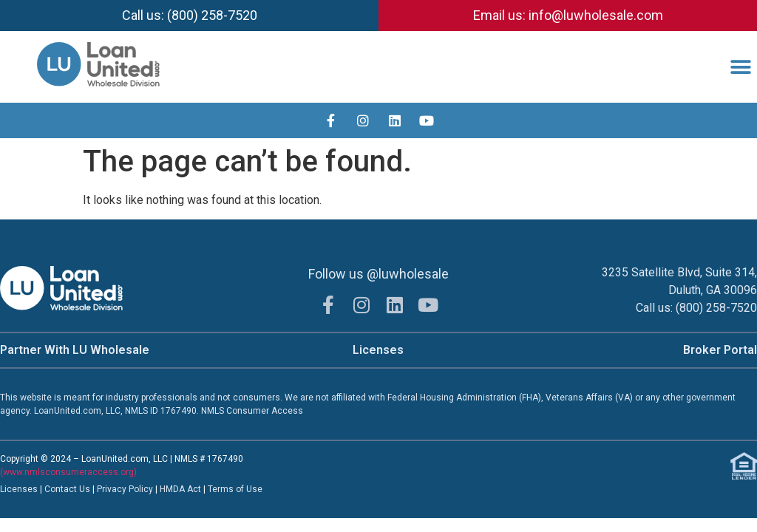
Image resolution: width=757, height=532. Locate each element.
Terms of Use (235, 489)
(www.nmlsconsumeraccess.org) (68, 472)
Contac (59, 489)
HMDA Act (180, 489)
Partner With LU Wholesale (75, 350)
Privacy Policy (126, 489)
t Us (82, 489)
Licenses (378, 350)
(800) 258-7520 (716, 308)
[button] (740, 67)
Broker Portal (720, 350)
